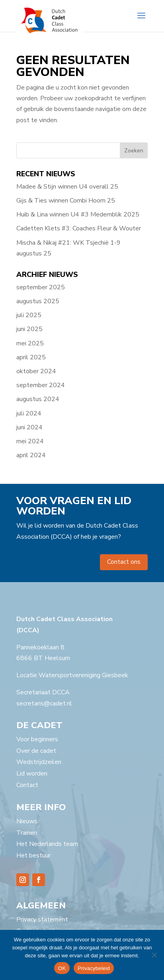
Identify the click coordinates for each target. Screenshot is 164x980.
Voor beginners (37, 739)
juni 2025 (29, 329)
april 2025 (31, 357)
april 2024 (31, 455)
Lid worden (32, 773)
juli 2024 (29, 413)
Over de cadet (36, 751)
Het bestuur (33, 855)
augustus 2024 (38, 399)
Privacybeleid (94, 968)
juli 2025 (29, 315)
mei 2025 (30, 343)
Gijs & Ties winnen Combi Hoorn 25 (66, 201)
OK (62, 968)
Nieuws (27, 821)
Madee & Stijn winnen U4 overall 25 (67, 187)
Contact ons (124, 562)
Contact (27, 785)
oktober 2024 (36, 371)
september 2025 (41, 287)
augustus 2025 (38, 301)
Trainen (27, 833)
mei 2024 (30, 441)
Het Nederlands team (47, 844)
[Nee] (154, 955)
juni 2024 (29, 427)
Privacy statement (42, 920)
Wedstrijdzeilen (39, 762)
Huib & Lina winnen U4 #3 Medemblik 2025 (78, 214)
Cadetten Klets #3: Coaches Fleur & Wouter (79, 228)
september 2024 (41, 385)
